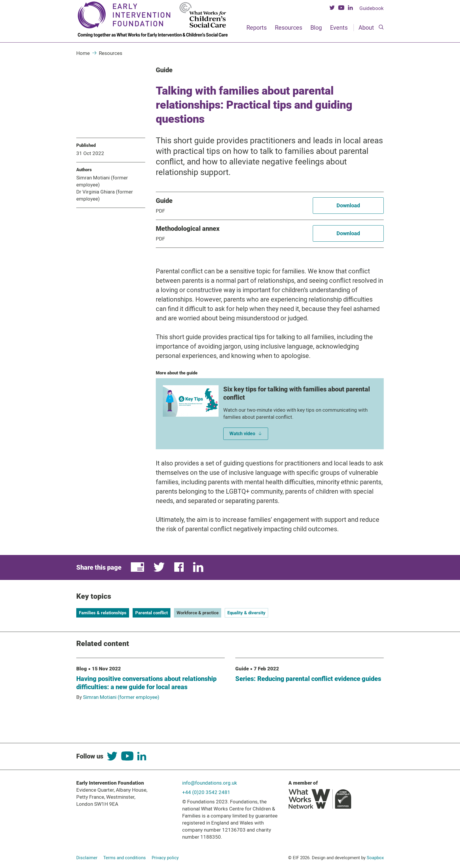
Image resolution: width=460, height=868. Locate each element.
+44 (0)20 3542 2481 (206, 792)
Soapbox (375, 858)
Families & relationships (103, 613)
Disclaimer (87, 858)
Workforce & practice (198, 613)
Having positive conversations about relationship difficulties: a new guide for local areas (146, 683)
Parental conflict (152, 613)
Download (348, 205)
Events (339, 28)
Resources (289, 28)
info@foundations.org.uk (210, 783)
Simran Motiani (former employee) (102, 181)
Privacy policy (165, 858)
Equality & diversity (246, 613)
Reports (257, 28)
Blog (316, 28)
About (366, 28)
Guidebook (372, 8)
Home (83, 53)
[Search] (381, 28)
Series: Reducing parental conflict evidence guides (308, 679)
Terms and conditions (125, 858)
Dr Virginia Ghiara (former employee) (105, 195)
